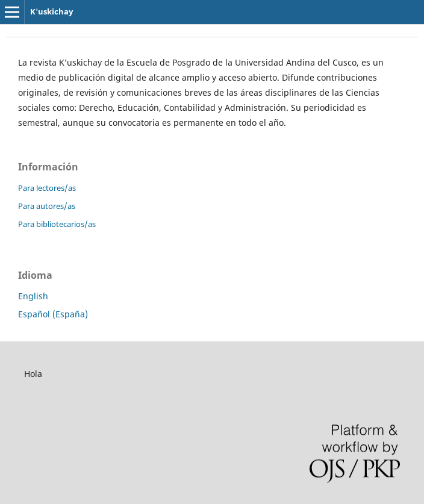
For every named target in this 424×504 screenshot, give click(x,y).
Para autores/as (47, 206)
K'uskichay (51, 11)
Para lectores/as (47, 188)
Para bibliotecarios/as (57, 224)
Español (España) (53, 314)
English (33, 296)
